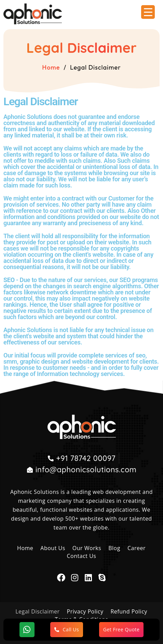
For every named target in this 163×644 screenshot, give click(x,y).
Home (51, 67)
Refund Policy (129, 611)
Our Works (87, 548)
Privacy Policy (85, 611)
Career (137, 548)
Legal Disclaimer (37, 611)
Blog (114, 548)
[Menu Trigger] (148, 12)
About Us (53, 548)
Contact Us (82, 556)
